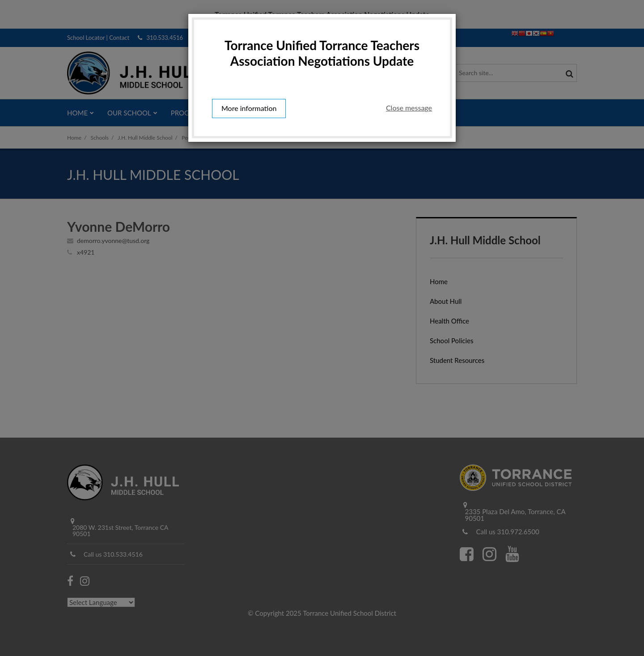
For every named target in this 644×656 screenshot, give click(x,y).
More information (249, 108)
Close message (409, 108)
